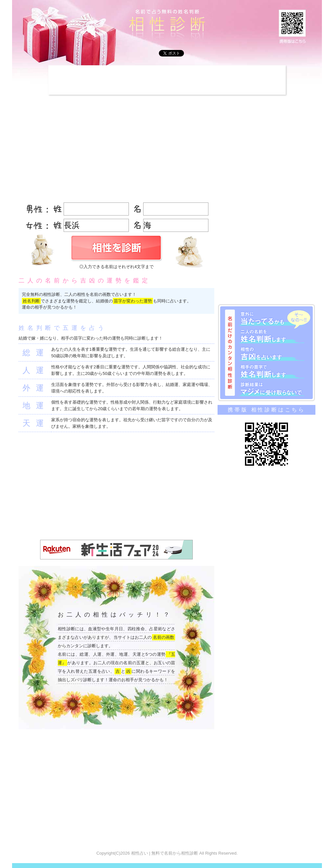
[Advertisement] (167, 80)
